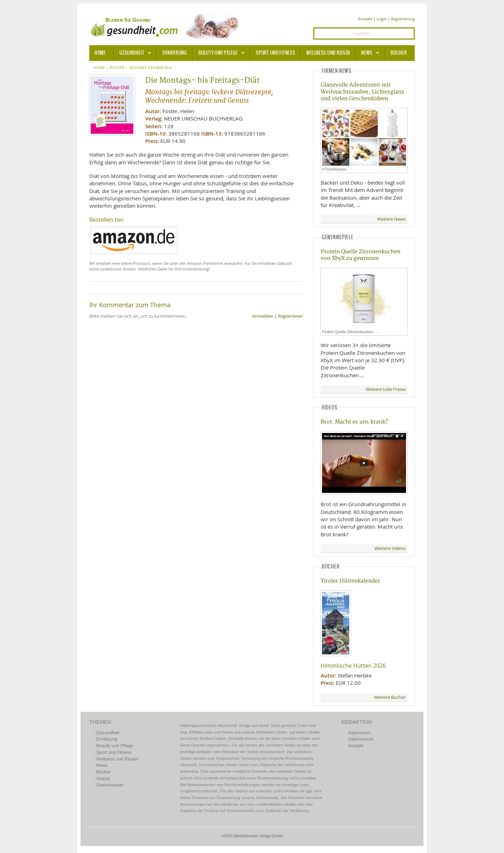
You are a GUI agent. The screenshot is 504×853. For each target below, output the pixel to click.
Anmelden (263, 316)
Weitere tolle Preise (386, 389)
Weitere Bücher (390, 697)
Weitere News (391, 219)
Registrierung (403, 19)
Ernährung (175, 53)
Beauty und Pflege (218, 53)
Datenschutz (361, 739)
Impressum (359, 733)
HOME (100, 53)
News (367, 53)
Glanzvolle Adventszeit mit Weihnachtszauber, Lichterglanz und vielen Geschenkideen (362, 92)
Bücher (399, 53)
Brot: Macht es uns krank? (354, 422)
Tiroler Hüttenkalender (350, 581)
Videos (103, 779)
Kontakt (365, 19)
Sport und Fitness (275, 53)
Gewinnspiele (110, 785)
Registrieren (290, 316)
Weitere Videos (390, 548)
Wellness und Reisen (328, 53)
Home (100, 68)
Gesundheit (132, 53)
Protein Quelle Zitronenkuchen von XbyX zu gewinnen (360, 255)
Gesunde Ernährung (150, 68)
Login (382, 19)
